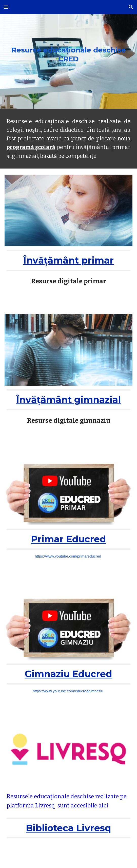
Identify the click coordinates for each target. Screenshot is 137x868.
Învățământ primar (68, 260)
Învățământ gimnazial (68, 400)
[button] (6, 7)
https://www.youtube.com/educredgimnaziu (68, 691)
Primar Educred (68, 539)
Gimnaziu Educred (68, 674)
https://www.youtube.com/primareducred (68, 556)
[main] (68, 54)
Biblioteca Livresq (68, 828)
